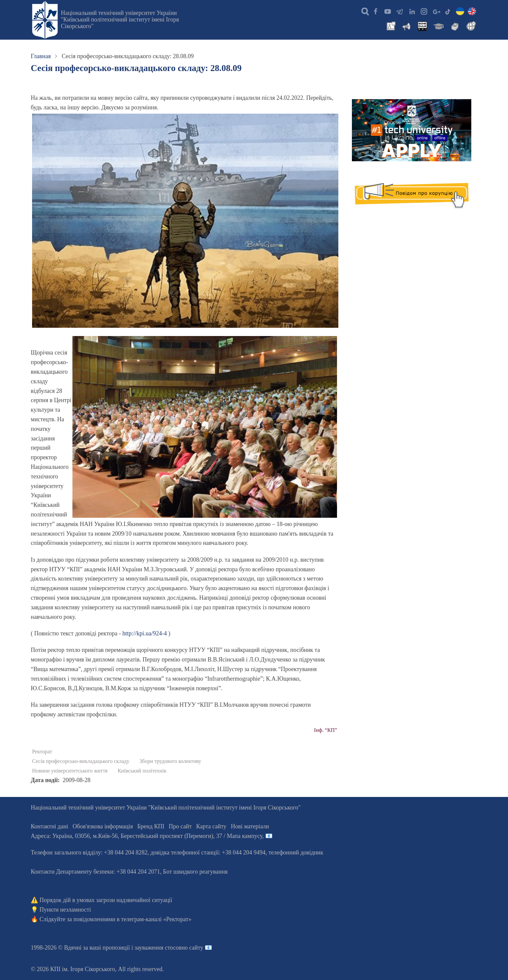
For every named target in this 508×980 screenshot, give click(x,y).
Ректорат (42, 752)
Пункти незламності (65, 910)
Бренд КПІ (151, 826)
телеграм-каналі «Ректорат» (156, 919)
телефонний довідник (296, 852)
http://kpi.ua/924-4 (145, 633)
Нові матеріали (250, 826)
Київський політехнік (142, 771)
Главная (41, 56)
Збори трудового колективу (170, 761)
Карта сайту (211, 826)
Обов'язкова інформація (103, 826)
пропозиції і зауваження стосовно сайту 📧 (157, 948)
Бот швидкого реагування (195, 872)
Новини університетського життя (70, 771)
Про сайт (180, 826)
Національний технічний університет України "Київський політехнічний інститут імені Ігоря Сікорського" (120, 19)
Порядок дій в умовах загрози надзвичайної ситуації (106, 900)
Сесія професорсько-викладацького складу (81, 761)
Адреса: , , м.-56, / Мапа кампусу (147, 836)
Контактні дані (49, 826)
